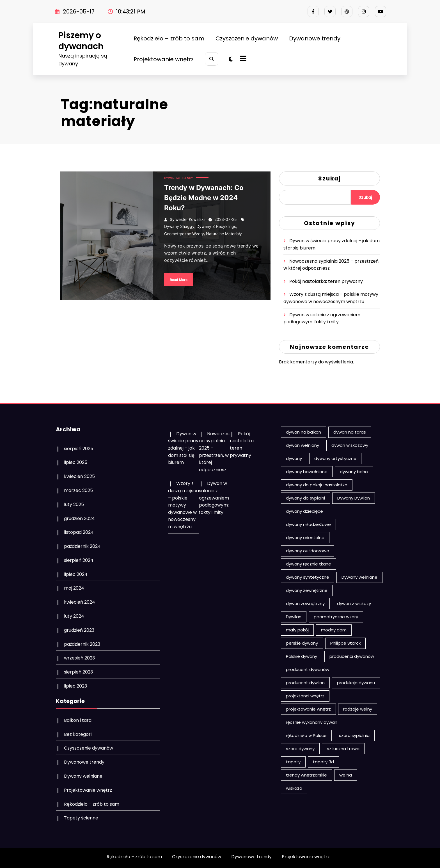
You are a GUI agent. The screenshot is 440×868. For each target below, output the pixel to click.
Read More (179, 280)
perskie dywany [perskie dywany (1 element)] (302, 643)
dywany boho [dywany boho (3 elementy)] (354, 472)
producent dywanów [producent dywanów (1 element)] (308, 669)
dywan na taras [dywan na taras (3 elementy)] (350, 432)
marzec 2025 (78, 490)
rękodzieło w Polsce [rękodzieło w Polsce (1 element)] (306, 735)
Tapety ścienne (81, 818)
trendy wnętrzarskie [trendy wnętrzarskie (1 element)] (306, 775)
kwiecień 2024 (80, 602)
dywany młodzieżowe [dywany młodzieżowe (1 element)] (308, 524)
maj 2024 (74, 588)
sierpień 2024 (79, 560)
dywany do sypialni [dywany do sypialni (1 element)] (305, 498)
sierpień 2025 (79, 449)
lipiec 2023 (75, 686)
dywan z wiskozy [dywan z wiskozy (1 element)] (354, 604)
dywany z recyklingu (216, 226)
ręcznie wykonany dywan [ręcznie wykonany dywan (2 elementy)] (312, 722)
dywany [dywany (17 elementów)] (294, 458)
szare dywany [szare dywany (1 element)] (300, 749)
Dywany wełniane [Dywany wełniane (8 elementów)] (359, 577)
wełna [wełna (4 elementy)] (346, 775)
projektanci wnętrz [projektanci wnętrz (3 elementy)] (305, 696)
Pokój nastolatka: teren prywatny (326, 281)
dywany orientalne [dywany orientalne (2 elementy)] (305, 538)
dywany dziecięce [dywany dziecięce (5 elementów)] (304, 511)
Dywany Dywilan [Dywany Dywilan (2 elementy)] (354, 498)
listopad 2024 (79, 532)
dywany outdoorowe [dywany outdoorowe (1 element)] (308, 551)
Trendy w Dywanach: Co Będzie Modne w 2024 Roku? (204, 198)
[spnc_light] (231, 59)
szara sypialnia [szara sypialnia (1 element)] (354, 735)
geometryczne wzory (184, 234)
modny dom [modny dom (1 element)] (334, 630)
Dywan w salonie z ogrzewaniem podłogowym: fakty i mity (214, 498)
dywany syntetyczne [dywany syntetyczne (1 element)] (308, 577)
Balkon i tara (78, 720)
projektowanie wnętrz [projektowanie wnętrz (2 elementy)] (308, 709)
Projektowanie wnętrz (164, 59)
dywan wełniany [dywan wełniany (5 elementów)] (302, 445)
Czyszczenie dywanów (247, 38)
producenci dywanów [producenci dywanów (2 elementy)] (352, 656)
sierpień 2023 (78, 672)
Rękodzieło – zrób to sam (169, 38)
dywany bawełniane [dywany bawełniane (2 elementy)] (307, 472)
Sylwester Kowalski (187, 219)
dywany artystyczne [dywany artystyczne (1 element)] (335, 458)
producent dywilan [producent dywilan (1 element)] (305, 683)
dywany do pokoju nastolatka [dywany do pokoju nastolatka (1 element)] (317, 485)
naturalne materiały (224, 234)
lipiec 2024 (76, 574)
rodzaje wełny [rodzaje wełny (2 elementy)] (358, 709)
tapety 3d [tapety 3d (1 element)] (323, 762)
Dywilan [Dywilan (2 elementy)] (294, 617)
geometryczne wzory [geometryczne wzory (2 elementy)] (336, 617)
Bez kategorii (78, 734)
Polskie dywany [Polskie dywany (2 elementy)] (302, 656)
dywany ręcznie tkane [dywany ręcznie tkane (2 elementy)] (309, 564)
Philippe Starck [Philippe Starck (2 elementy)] (345, 643)
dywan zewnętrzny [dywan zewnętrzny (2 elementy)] (305, 604)
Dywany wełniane (83, 776)
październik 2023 (82, 644)
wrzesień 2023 (79, 658)
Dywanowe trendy (315, 38)
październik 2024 (82, 546)
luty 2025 (74, 504)
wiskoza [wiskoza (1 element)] (294, 788)
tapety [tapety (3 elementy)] (293, 762)
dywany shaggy (179, 226)
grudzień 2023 (79, 630)
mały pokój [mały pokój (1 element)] (297, 630)
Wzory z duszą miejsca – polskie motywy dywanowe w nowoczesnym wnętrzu (184, 505)
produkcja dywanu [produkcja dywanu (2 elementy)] (356, 683)
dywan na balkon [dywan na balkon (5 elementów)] (303, 432)
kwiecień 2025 (79, 476)
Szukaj (330, 178)
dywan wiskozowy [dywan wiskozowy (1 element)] (350, 445)
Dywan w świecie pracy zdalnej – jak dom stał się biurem (183, 448)
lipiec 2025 (76, 462)
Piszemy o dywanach (81, 41)
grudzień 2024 (79, 518)
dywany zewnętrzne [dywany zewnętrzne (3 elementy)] (307, 590)
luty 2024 (74, 616)
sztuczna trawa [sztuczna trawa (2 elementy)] (343, 749)
